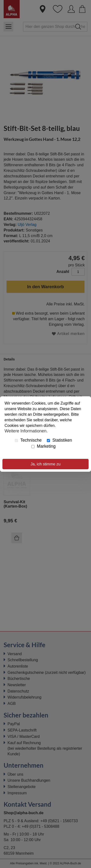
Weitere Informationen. (26, 431)
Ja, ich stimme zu (46, 464)
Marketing (43, 446)
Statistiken (59, 440)
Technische (28, 440)
